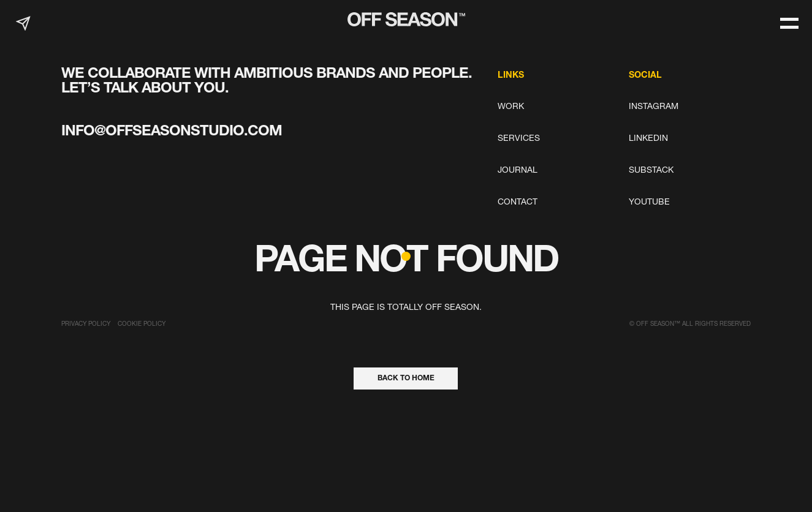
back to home (406, 378)
